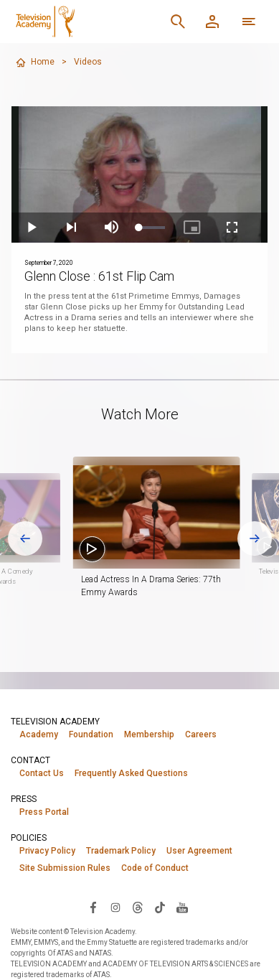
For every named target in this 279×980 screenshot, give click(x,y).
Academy (39, 734)
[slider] (152, 228)
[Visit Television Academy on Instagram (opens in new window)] (115, 907)
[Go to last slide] (25, 538)
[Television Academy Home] (83, 22)
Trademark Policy (121, 851)
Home (35, 62)
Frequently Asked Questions (131, 773)
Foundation (91, 734)
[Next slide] (255, 538)
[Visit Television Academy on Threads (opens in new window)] (138, 907)
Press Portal (44, 812)
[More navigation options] (249, 22)
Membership (149, 734)
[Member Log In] (212, 22)
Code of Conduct (155, 868)
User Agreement (199, 851)
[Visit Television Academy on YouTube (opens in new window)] (182, 907)
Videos (88, 62)
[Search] (178, 22)
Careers (201, 734)
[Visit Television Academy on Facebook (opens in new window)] (93, 907)
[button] (156, 513)
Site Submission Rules (65, 868)
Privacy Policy (47, 851)
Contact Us (42, 773)
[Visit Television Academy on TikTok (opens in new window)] (160, 907)
